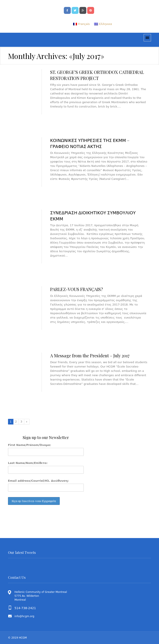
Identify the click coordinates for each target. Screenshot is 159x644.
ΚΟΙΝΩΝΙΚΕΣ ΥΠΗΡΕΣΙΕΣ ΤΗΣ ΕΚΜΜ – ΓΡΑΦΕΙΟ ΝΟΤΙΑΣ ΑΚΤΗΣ (90, 143)
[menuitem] (81, 24)
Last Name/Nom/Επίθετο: (28, 463)
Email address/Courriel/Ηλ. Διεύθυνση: (38, 481)
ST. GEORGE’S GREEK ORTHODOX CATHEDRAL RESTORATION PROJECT (97, 75)
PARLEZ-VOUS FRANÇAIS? (77, 289)
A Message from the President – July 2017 (90, 355)
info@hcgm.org (24, 616)
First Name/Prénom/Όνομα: (30, 445)
